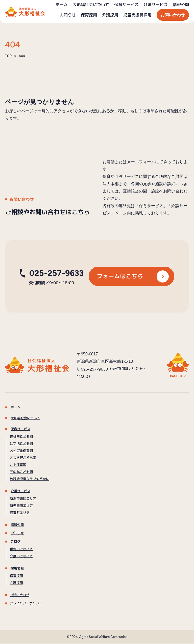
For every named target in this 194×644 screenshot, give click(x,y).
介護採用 (110, 15)
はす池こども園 (21, 444)
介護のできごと (21, 556)
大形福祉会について (91, 5)
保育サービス (126, 5)
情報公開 (181, 5)
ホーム (62, 5)
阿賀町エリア (20, 513)
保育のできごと (21, 549)
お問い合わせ (173, 15)
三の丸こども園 (21, 472)
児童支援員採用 (137, 15)
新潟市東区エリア (23, 499)
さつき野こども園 (23, 458)
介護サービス (156, 5)
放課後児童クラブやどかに (30, 479)
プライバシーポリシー (26, 604)
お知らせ (68, 15)
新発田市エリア (21, 506)
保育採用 (89, 15)
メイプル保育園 (21, 451)
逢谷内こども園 (21, 437)
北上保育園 (18, 465)
